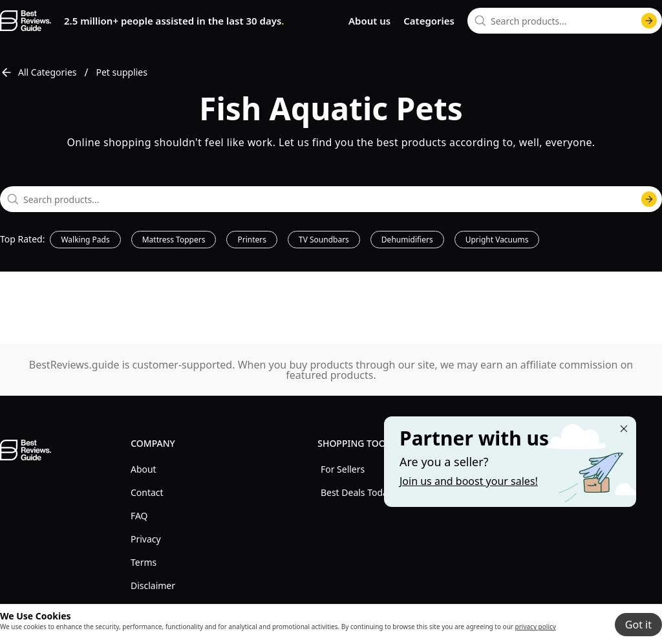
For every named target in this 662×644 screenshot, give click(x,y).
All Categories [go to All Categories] (38, 72)
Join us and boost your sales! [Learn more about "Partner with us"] (469, 481)
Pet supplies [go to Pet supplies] (122, 72)
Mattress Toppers (174, 240)
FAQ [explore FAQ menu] (139, 516)
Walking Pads (85, 240)
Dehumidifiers (407, 240)
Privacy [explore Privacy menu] (146, 539)
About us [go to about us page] (369, 21)
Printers (252, 240)
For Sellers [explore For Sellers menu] (343, 469)
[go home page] (26, 21)
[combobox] (565, 21)
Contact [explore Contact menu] (147, 492)
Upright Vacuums (497, 240)
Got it (638, 625)
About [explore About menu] (144, 469)
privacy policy (536, 627)
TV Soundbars (324, 240)
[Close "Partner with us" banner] (624, 429)
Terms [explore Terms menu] (144, 562)
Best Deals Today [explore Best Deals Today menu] (357, 492)
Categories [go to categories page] (429, 21)
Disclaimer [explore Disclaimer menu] (153, 585)
